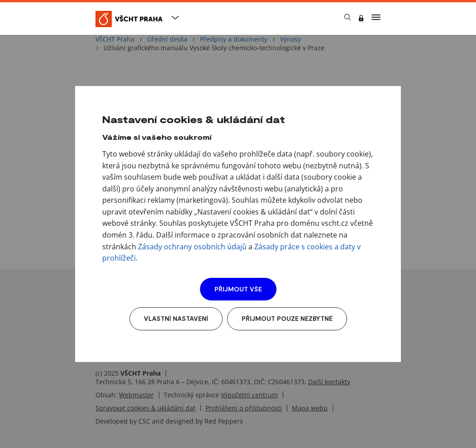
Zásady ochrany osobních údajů (192, 247)
